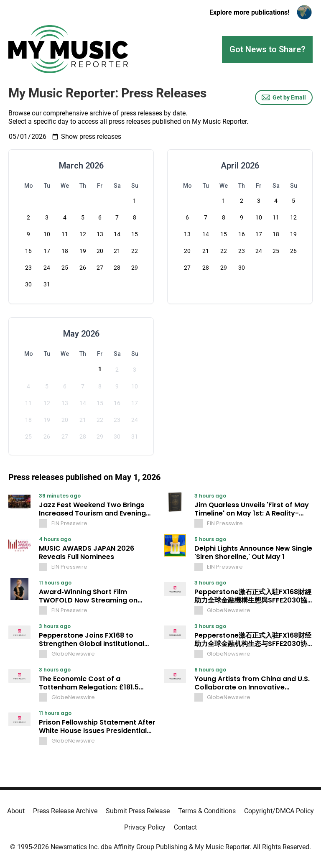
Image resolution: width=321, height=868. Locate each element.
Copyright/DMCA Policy (279, 811)
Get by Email (284, 97)
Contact (185, 827)
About (16, 811)
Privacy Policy (145, 827)
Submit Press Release (138, 811)
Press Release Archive (65, 811)
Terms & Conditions (207, 811)
